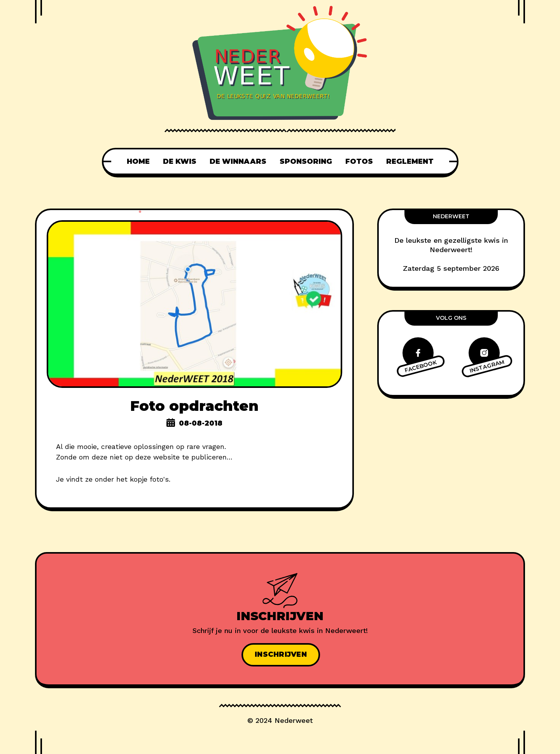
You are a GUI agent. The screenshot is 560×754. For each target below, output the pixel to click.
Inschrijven (281, 654)
